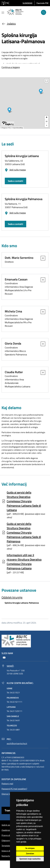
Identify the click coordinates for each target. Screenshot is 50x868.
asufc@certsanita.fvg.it (17, 743)
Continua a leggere (11, 67)
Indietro (9, 24)
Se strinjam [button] (30, 848)
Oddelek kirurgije (12, 597)
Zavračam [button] (30, 854)
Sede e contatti (16, 181)
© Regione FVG (6, 128)
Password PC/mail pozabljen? (14, 789)
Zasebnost (6, 830)
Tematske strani (9, 846)
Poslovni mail (7, 784)
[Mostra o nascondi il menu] (3, 13)
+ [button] (47, 118)
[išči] (44, 12)
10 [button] (46, 121)
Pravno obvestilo (9, 835)
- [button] (47, 125)
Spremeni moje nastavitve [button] (30, 859)
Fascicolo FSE (43, 3)
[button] (27, 3)
